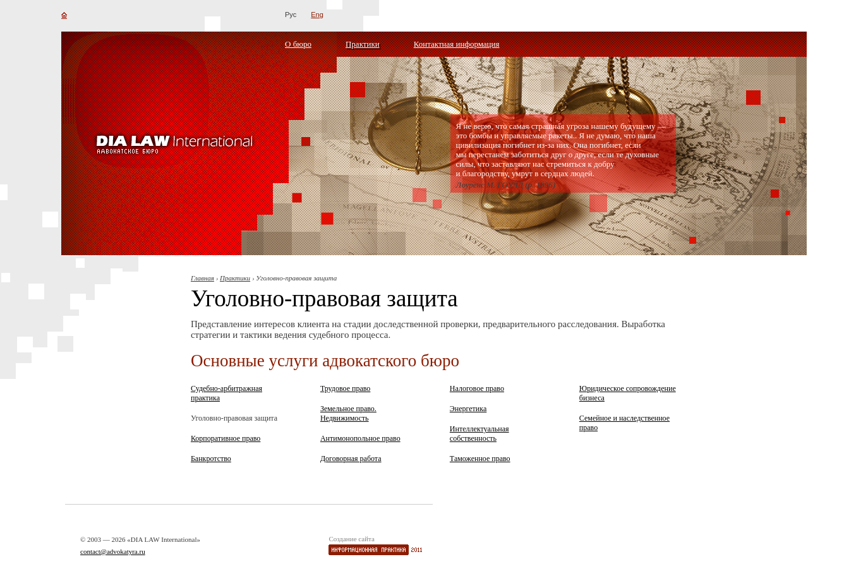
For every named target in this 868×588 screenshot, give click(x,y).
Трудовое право (345, 388)
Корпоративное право (226, 438)
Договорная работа (351, 459)
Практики (363, 44)
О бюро (298, 44)
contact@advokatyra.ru (113, 551)
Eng (317, 15)
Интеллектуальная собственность (479, 434)
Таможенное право (480, 459)
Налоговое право (477, 388)
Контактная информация (457, 44)
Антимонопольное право (360, 438)
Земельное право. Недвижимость (348, 413)
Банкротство (211, 459)
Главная (202, 278)
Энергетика (468, 409)
